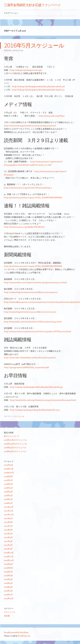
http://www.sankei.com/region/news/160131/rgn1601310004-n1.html (35, 282)
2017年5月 (8, 534)
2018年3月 (8, 495)
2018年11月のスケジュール (15, 440)
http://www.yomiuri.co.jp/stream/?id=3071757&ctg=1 (28, 188)
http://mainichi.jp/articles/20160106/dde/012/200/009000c (31, 292)
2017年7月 (8, 526)
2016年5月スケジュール (34, 45)
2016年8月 (8, 568)
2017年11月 (9, 511)
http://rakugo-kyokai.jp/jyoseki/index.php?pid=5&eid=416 (38, 86)
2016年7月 (8, 572)
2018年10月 (9, 473)
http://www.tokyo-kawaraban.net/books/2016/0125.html (30, 357)
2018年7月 (8, 480)
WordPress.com (24, 636)
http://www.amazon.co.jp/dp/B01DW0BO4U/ (24, 227)
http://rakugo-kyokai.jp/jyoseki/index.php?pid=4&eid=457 (36, 387)
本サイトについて (12, 436)
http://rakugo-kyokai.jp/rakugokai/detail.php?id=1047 (35, 410)
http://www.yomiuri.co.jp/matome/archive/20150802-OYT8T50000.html (37, 331)
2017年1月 (8, 549)
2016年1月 (8, 595)
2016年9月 (8, 564)
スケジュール (19, 416)
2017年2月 (8, 545)
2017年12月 (9, 507)
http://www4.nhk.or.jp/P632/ (52, 116)
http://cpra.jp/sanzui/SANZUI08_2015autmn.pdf (26, 367)
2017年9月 (8, 518)
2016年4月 (8, 583)
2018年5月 (8, 488)
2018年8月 (8, 476)
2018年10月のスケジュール (16, 444)
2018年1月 (8, 503)
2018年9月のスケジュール (15, 448)
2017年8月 (8, 522)
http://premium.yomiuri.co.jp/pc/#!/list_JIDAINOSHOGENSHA (33, 197)
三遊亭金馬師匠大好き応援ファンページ (32, 5)
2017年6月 (8, 530)
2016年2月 (8, 591)
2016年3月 (8, 587)
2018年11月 (9, 469)
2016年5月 (8, 579)
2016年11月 (9, 556)
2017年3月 (8, 541)
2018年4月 (8, 492)
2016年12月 (9, 553)
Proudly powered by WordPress (16, 632)
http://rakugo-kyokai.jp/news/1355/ (26, 70)
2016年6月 (8, 575)
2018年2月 (8, 499)
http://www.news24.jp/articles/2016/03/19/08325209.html (30, 126)
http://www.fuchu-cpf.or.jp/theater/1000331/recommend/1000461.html (43, 400)
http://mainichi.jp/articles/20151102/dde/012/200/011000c (30, 312)
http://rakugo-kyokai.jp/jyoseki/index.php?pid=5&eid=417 (38, 90)
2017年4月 (8, 537)
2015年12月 (9, 598)
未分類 (7, 616)
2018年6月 (8, 484)
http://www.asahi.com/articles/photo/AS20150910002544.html (33, 322)
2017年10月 (9, 514)
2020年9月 (9, 465)
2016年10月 (9, 560)
